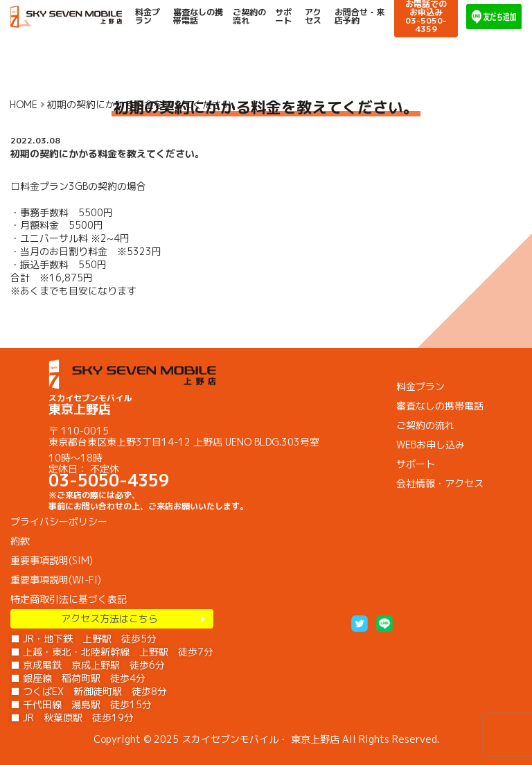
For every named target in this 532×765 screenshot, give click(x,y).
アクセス (313, 17)
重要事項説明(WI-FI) (56, 580)
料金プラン (148, 17)
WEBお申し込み (431, 445)
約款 (20, 541)
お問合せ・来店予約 (360, 17)
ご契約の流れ (249, 17)
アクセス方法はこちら (112, 618)
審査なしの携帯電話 (198, 17)
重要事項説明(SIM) (52, 560)
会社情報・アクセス (440, 483)
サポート (283, 17)
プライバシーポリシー (59, 521)
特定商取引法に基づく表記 (69, 599)
